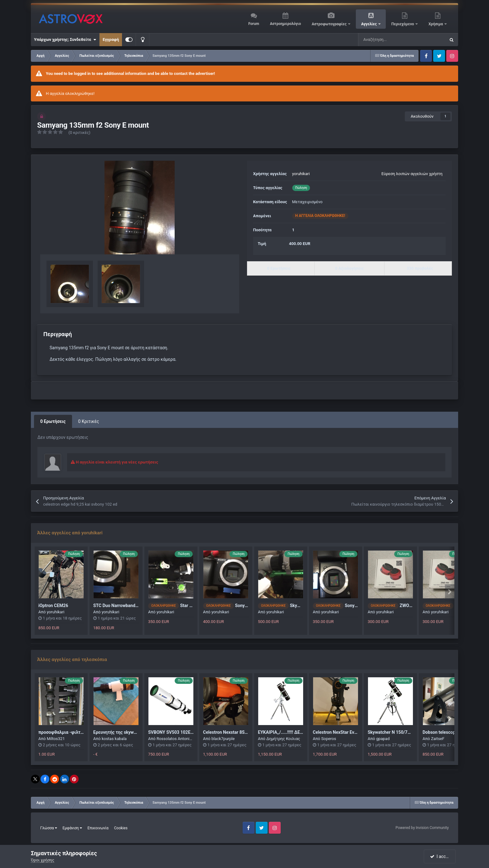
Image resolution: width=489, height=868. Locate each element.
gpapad (383, 739)
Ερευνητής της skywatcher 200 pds (128, 732)
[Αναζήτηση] (386, 40)
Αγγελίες (369, 24)
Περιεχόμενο (403, 24)
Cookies (121, 828)
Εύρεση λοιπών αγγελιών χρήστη (412, 174)
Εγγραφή (111, 39)
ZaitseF (438, 739)
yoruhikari (301, 174)
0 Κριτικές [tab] (89, 421)
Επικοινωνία (98, 828)
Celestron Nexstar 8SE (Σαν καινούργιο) (242, 732)
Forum (254, 24)
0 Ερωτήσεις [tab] (53, 421)
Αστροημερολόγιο (285, 24)
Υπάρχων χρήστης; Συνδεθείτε (65, 40)
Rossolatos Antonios (175, 739)
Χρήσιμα (436, 24)
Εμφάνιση (72, 828)
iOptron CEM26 (53, 606)
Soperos (329, 739)
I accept (440, 856)
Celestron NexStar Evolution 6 (342, 732)
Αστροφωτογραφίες (330, 24)
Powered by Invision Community (422, 828)
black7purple (223, 739)
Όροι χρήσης (43, 860)
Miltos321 (56, 739)
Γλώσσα (49, 828)
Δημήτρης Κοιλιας (283, 739)
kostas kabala (114, 739)
